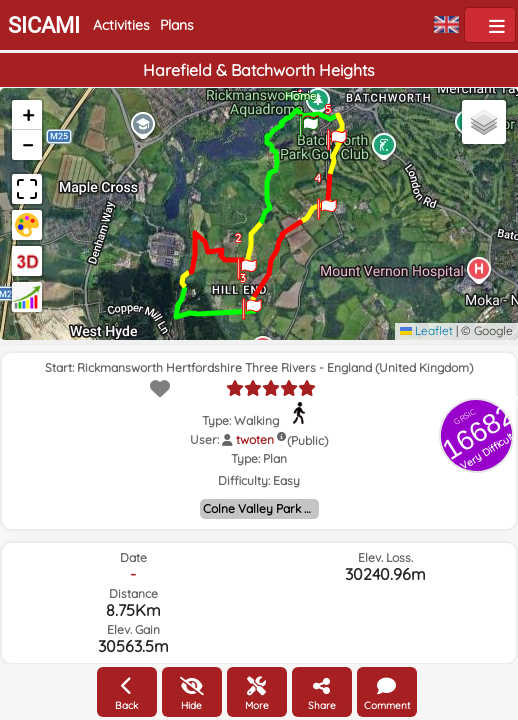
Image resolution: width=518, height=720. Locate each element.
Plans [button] (177, 25)
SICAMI (44, 25)
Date (133, 557)
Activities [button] (121, 25)
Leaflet (426, 330)
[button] (309, 120)
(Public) (307, 440)
